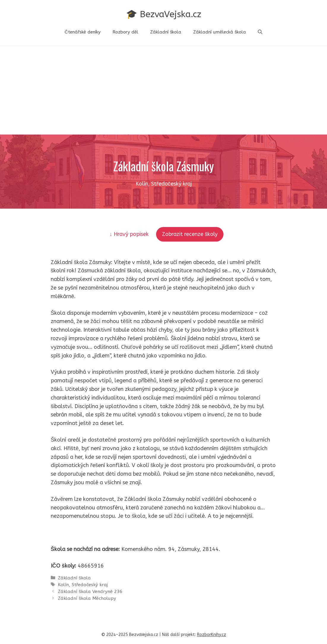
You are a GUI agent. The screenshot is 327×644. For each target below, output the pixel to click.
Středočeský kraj (90, 585)
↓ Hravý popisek (130, 234)
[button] (260, 32)
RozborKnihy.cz (212, 635)
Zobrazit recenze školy (190, 234)
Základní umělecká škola (220, 32)
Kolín (63, 585)
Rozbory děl (125, 32)
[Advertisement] (163, 90)
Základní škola (166, 32)
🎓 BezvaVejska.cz (164, 14)
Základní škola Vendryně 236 (90, 592)
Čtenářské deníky (83, 32)
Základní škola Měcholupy (87, 598)
